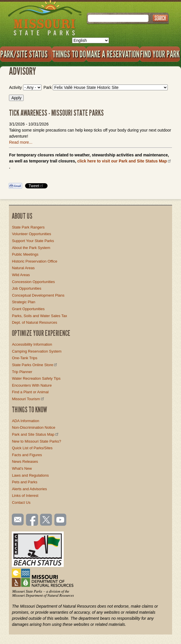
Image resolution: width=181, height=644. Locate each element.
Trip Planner (22, 372)
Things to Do (69, 54)
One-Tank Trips (24, 358)
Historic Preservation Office (34, 261)
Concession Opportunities (33, 282)
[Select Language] (90, 40)
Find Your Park (160, 54)
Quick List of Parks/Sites (32, 448)
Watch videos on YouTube (61, 520)
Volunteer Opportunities (31, 234)
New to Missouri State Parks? (36, 441)
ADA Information (26, 421)
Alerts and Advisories (29, 489)
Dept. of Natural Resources (34, 322)
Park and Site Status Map (35, 434)
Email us (17, 520)
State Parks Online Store (35, 365)
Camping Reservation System (37, 351)
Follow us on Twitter (46, 520)
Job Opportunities (27, 288)
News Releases (25, 462)
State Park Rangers (28, 227)
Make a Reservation (113, 54)
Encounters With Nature (32, 385)
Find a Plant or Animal (30, 392)
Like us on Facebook (32, 520)
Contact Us (21, 502)
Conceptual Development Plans (38, 295)
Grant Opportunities (28, 309)
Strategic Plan (23, 302)
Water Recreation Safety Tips (36, 378)
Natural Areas (23, 268)
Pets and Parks (24, 482)
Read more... (21, 142)
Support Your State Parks (33, 241)
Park (48, 87)
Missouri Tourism (28, 399)
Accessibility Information (32, 344)
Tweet (36, 186)
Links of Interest (25, 496)
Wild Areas (21, 275)
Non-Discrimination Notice (33, 427)
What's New (22, 468)
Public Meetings (25, 254)
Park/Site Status (26, 54)
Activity (15, 87)
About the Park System (31, 248)
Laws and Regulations (30, 475)
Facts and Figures (27, 455)
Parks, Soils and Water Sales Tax (39, 316)
